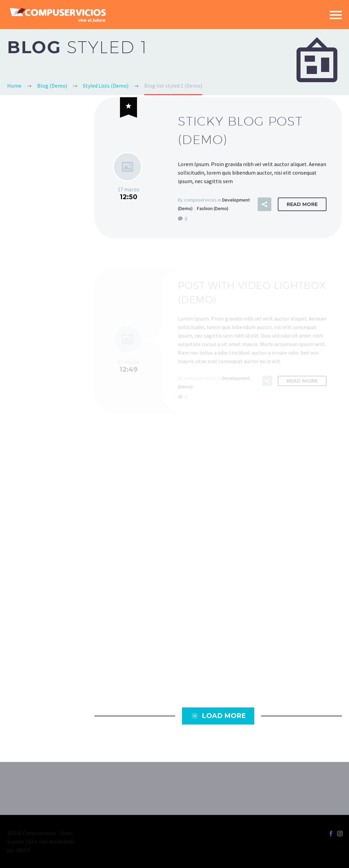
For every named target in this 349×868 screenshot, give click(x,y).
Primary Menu (336, 15)
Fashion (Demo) (213, 209)
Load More (218, 716)
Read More (302, 205)
